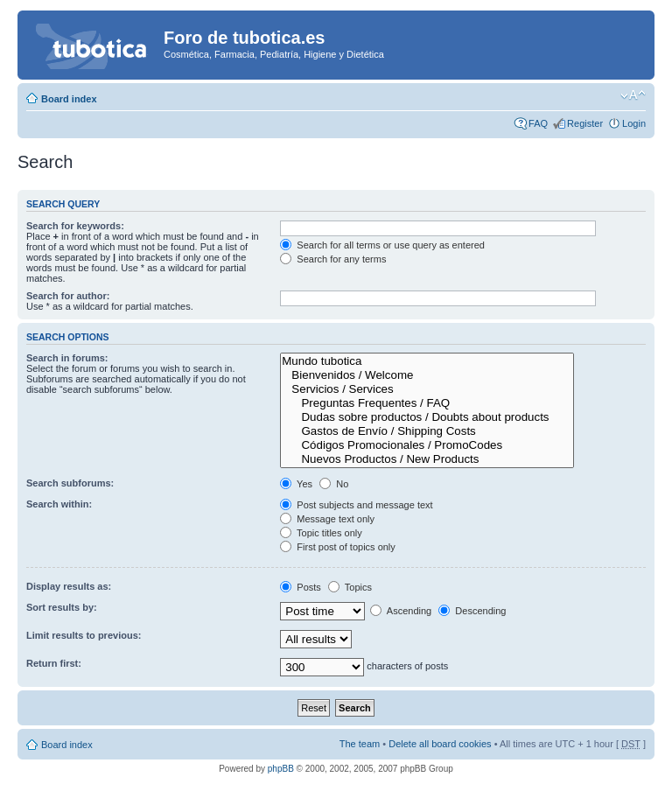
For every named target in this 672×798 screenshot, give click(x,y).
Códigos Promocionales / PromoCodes (427, 445)
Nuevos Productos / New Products (427, 459)
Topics (350, 587)
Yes (296, 484)
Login (634, 123)
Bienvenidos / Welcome (427, 375)
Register (585, 123)
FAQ (538, 123)
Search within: (59, 504)
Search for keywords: (75, 226)
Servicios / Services (427, 389)
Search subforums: (70, 483)
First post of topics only (338, 547)
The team (360, 744)
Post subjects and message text (356, 505)
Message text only (327, 519)
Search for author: (68, 296)
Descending (472, 611)
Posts (301, 587)
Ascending (401, 611)
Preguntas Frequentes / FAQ (427, 403)
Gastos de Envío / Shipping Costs (427, 431)
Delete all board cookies (440, 744)
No (334, 484)
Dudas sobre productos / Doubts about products (427, 417)
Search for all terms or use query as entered (382, 245)
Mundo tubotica (427, 361)
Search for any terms (333, 259)
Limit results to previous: (84, 635)
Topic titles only (321, 533)
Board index (69, 99)
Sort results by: (62, 607)
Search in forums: (67, 358)
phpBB (281, 769)
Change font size (633, 95)
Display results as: (69, 586)
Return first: (54, 663)
